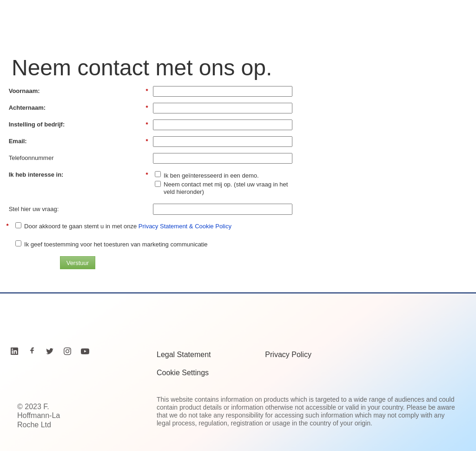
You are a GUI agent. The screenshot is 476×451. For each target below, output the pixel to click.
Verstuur (78, 263)
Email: (79, 141)
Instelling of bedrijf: (79, 125)
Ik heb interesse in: (79, 175)
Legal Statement (184, 355)
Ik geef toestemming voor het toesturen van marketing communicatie (116, 244)
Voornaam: (79, 91)
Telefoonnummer (31, 158)
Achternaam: (79, 108)
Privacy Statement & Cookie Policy (185, 226)
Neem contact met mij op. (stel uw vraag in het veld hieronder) (226, 188)
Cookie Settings (183, 373)
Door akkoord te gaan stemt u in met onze (128, 226)
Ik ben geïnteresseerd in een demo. (211, 176)
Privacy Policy (288, 355)
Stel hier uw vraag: (34, 209)
